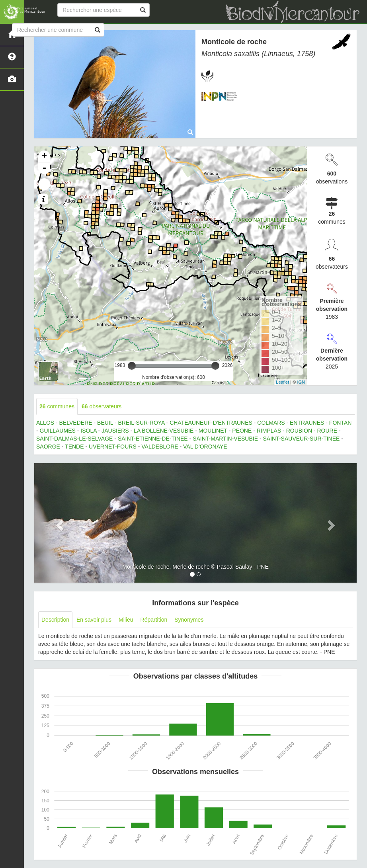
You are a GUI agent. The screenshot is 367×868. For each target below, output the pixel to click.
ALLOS (45, 423)
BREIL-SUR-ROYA (141, 423)
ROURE (327, 431)
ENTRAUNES (307, 423)
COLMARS (271, 423)
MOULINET (213, 431)
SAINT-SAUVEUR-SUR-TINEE (301, 439)
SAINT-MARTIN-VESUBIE (225, 439)
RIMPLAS (269, 431)
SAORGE (48, 447)
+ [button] (44, 156)
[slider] (132, 366)
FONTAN (341, 423)
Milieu (126, 620)
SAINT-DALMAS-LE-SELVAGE (74, 439)
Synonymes (189, 620)
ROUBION (299, 431)
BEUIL (105, 423)
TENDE (74, 447)
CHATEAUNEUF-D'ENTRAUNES (211, 423)
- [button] (44, 168)
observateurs (102, 406)
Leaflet (282, 382)
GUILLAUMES (58, 431)
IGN (301, 382)
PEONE (242, 431)
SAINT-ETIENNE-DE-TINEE (153, 439)
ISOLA (88, 431)
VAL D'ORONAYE (205, 447)
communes (57, 406)
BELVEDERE (76, 423)
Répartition (154, 620)
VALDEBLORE (160, 447)
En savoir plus (94, 620)
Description (55, 620)
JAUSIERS (115, 431)
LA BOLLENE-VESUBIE (164, 431)
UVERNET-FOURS (113, 447)
